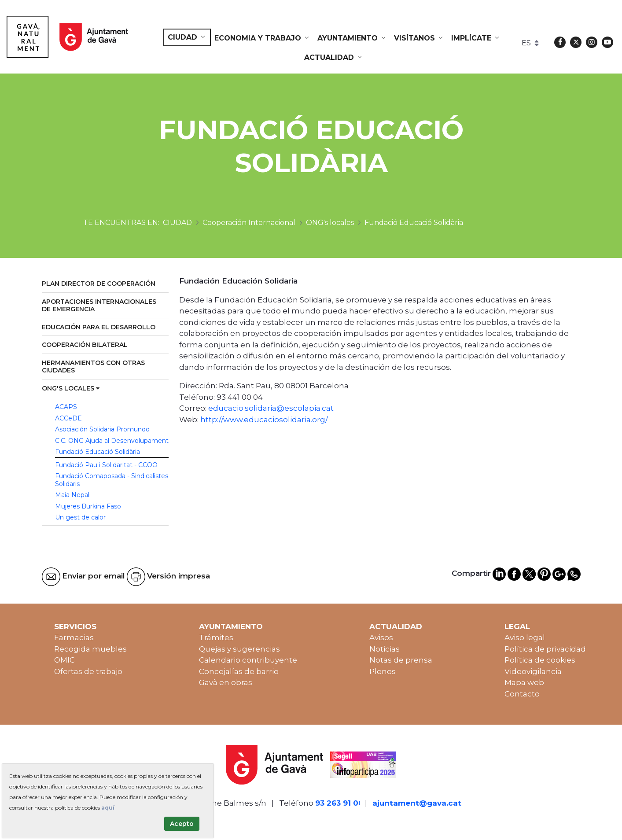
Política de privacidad (545, 649)
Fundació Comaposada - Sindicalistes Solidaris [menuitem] (112, 480)
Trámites (216, 637)
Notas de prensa (401, 660)
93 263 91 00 (339, 803)
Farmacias (74, 637)
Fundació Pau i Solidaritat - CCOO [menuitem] (106, 465)
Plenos (383, 671)
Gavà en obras (226, 682)
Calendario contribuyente (248, 660)
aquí (108, 808)
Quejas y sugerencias (239, 649)
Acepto (182, 824)
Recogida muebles (90, 649)
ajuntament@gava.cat (417, 803)
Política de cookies (540, 660)
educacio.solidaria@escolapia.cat (271, 408)
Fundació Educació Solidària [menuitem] (98, 452)
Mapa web (524, 682)
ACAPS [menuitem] (66, 407)
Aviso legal (525, 637)
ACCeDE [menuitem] (68, 418)
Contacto (522, 694)
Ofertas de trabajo (88, 671)
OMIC (64, 660)
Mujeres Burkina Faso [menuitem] (88, 506)
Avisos (381, 637)
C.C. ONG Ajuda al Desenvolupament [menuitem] (112, 441)
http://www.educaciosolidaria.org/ (264, 420)
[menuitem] (187, 37)
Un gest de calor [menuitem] (80, 517)
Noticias (385, 649)
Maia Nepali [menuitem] (73, 495)
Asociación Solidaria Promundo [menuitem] (102, 429)
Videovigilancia (533, 671)
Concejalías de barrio (239, 671)
